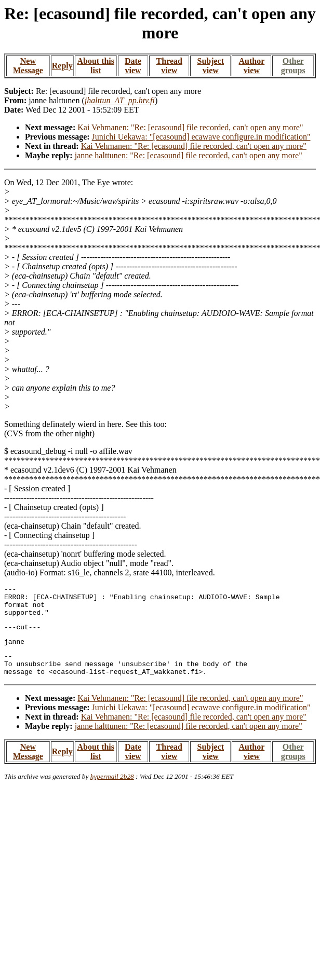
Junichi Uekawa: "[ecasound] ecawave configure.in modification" (201, 137)
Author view (252, 66)
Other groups (293, 66)
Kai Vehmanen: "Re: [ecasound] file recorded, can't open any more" (190, 127)
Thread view (169, 66)
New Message (28, 66)
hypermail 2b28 (112, 790)
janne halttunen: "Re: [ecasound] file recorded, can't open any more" (189, 155)
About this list (96, 66)
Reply (62, 66)
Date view (133, 66)
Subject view (211, 66)
